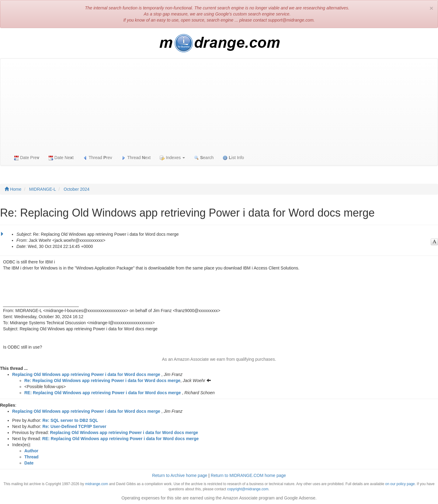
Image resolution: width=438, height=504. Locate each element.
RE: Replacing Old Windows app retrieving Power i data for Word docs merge (103, 393)
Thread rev (97, 158)
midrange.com (97, 484)
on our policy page (400, 484)
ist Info (233, 158)
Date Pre (27, 158)
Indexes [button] (172, 158)
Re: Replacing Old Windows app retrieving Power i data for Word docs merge (102, 381)
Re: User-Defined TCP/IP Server (75, 426)
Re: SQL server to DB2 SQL (70, 420)
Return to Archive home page (180, 475)
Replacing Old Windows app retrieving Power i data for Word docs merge (86, 374)
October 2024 (76, 189)
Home (13, 189)
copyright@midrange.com (248, 489)
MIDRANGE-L (43, 189)
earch (204, 158)
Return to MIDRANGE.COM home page (248, 475)
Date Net (61, 158)
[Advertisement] (219, 104)
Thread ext (136, 158)
